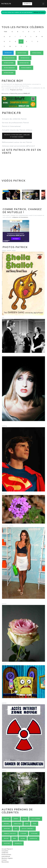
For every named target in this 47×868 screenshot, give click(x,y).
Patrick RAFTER (24, 63)
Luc (16, 829)
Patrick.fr (6, 4)
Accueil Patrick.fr (7, 849)
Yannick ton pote (10, 834)
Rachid (6, 838)
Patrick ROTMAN (9, 63)
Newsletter (5, 862)
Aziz (27, 824)
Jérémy (16, 819)
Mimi (15, 838)
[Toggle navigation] (43, 4)
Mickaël (6, 824)
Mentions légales (7, 858)
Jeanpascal (33, 838)
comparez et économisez (20, 217)
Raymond (7, 829)
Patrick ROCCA (25, 58)
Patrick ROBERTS (26, 68)
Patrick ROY (8, 53)
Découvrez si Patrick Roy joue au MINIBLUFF (16, 93)
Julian (23, 838)
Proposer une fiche (16, 90)
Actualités (5, 851)
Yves (35, 824)
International (6, 856)
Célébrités (27, 4)
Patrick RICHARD (9, 73)
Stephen (23, 834)
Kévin (25, 819)
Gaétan (6, 819)
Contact (4, 860)
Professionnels (6, 855)
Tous (5, 32)
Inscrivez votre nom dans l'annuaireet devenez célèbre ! (17, 136)
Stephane (34, 834)
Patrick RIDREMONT (9, 68)
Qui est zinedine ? (28, 829)
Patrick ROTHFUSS (9, 58)
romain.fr (18, 843)
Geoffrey (7, 843)
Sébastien (17, 824)
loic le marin (36, 819)
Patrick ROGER (22, 53)
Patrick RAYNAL (37, 53)
